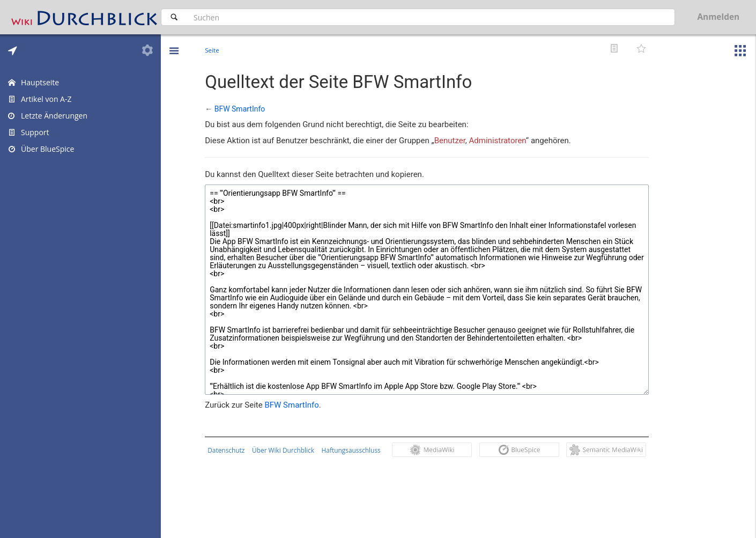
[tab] (13, 50)
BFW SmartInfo (242, 109)
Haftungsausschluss (353, 450)
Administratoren (500, 141)
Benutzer (452, 141)
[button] (174, 43)
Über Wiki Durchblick (286, 450)
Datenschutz (229, 450)
